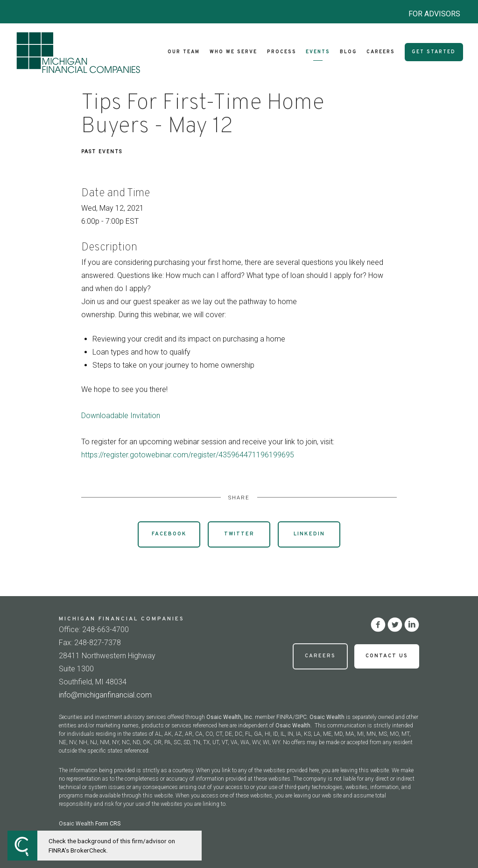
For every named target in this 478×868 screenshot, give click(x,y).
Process (282, 52)
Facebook (169, 534)
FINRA (285, 717)
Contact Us (387, 656)
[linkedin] (412, 625)
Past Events (102, 152)
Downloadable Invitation (121, 416)
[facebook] (378, 625)
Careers (381, 52)
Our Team (184, 52)
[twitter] (395, 625)
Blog (348, 52)
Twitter (239, 534)
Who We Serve (233, 52)
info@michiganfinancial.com (105, 695)
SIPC (301, 717)
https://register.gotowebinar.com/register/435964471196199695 (188, 455)
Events (318, 52)
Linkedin (309, 534)
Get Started (434, 52)
